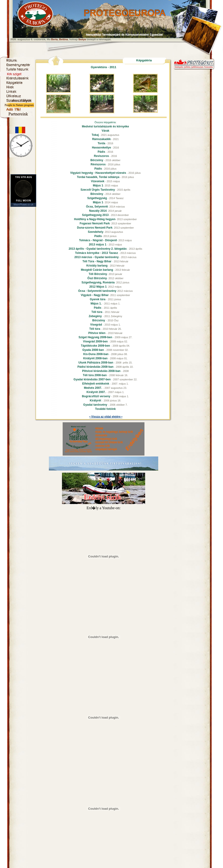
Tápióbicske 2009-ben (95, 346)
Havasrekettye (101, 148)
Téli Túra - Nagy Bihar (97, 261)
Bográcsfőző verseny (96, 396)
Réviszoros (98, 164)
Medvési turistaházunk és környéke (105, 126)
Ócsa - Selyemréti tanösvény (97, 291)
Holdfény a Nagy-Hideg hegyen (95, 219)
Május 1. (96, 304)
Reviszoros (101, 156)
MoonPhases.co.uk (23, 204)
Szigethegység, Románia (98, 282)
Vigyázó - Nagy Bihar (95, 295)
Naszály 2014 (98, 211)
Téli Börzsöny (98, 274)
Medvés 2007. (93, 388)
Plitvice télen (97, 333)
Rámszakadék (101, 139)
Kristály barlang (97, 266)
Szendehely (96, 232)
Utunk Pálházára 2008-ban (96, 363)
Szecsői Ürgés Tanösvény (98, 190)
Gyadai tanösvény (95, 405)
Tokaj (95, 135)
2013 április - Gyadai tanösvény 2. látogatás (98, 249)
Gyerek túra (98, 299)
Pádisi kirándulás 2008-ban (95, 367)
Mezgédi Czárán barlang (97, 270)
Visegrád (96, 325)
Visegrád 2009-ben (95, 341)
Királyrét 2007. (96, 392)
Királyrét (95, 401)
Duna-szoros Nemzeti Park (95, 228)
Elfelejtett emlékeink (96, 384)
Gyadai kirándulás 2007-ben (92, 379)
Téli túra (97, 312)
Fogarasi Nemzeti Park (95, 223)
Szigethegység (97, 198)
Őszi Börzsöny (97, 278)
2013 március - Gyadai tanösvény (97, 257)
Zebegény (95, 316)
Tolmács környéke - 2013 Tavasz (97, 253)
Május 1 (98, 185)
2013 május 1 (98, 245)
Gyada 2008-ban (93, 350)
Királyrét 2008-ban (95, 358)
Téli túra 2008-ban (95, 375)
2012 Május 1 (98, 287)
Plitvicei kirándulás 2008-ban (101, 371)
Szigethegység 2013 (96, 215)
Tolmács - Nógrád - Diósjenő (98, 240)
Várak (106, 131)
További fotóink (105, 409)
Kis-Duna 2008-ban (96, 354)
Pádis (101, 152)
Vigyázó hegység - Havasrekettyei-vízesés (98, 173)
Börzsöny (97, 160)
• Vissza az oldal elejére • (106, 417)
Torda (101, 143)
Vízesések (98, 181)
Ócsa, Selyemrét (97, 207)
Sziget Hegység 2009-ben (95, 337)
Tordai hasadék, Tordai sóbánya (98, 177)
